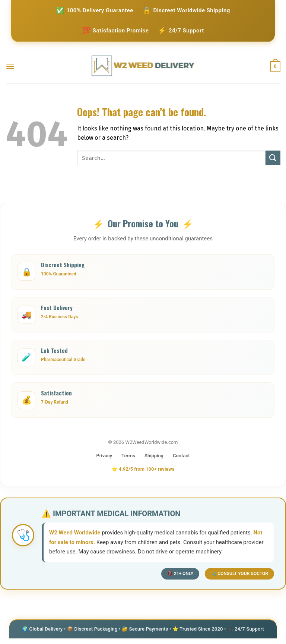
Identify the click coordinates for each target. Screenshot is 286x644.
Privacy (104, 456)
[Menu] (10, 66)
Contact (181, 456)
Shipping (154, 456)
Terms (128, 456)
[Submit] (273, 158)
